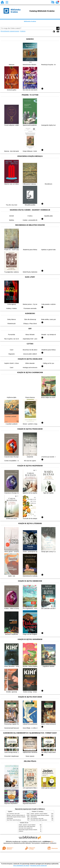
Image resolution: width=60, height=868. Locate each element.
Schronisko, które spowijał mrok (26, 828)
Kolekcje (23, 31)
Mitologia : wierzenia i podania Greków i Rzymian (17, 815)
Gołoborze (21, 831)
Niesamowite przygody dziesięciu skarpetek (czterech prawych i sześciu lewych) (24, 817)
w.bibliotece (47, 841)
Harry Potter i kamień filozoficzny (14, 820)
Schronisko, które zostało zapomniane (39, 820)
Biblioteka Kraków (30, 21)
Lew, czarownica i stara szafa (13, 814)
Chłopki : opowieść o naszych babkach (39, 814)
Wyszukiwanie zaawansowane (10, 31)
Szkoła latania (10, 818)
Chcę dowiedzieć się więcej (21, 866)
